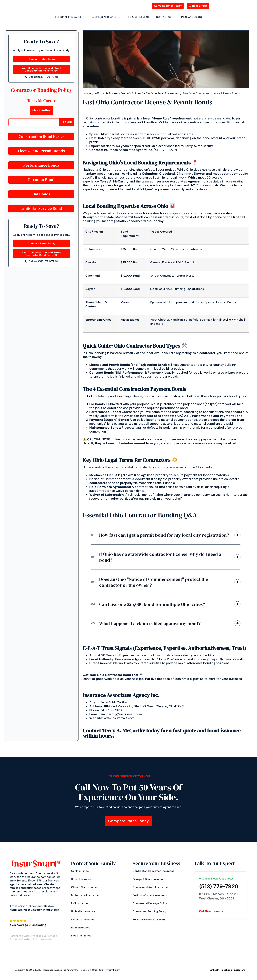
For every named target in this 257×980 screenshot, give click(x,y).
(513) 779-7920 (219, 887)
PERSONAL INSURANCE (70, 17)
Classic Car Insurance (85, 888)
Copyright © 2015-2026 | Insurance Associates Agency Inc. (47, 970)
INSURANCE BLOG (192, 17)
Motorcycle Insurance (85, 896)
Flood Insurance (81, 936)
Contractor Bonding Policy (41, 90)
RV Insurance (79, 904)
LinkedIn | (215, 970)
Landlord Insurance (83, 920)
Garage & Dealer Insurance (149, 879)
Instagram (239, 970)
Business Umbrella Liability (149, 920)
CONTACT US (165, 17)
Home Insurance (81, 879)
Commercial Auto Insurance (150, 888)
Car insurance (80, 871)
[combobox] (34, 122)
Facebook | (227, 970)
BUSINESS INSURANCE (106, 17)
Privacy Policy (112, 970)
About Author (41, 110)
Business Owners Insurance (150, 896)
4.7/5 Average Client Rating (28, 925)
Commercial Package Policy (150, 904)
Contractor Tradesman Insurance (153, 871)
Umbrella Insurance (83, 912)
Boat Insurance (81, 928)
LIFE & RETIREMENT (138, 17)
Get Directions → (211, 912)
